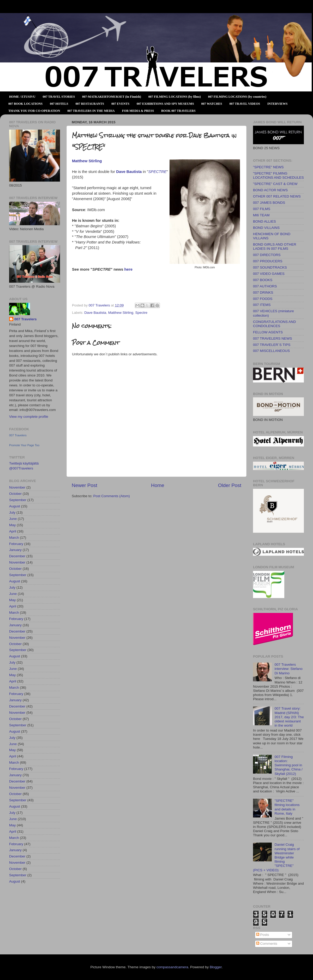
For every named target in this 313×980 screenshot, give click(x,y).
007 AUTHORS (265, 286)
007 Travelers (26, 319)
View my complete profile (29, 417)
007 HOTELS (59, 104)
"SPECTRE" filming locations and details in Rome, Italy (287, 807)
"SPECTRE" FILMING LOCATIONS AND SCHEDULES (278, 175)
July (12, 512)
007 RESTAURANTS (90, 104)
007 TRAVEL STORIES (59, 97)
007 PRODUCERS (268, 261)
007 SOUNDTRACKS (270, 267)
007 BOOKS (263, 280)
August (15, 506)
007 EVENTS (120, 104)
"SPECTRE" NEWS (268, 167)
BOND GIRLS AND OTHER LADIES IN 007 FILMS (275, 247)
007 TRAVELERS (2, 19)
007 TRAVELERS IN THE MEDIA (91, 111)
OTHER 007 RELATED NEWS (277, 196)
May (13, 525)
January (15, 550)
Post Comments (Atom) (112, 496)
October (15, 494)
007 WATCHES (212, 104)
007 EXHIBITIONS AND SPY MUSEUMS (165, 104)
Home (158, 485)
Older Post (230, 485)
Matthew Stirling (121, 313)
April (13, 531)
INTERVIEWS (278, 104)
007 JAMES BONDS (269, 203)
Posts (263, 935)
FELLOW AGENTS (268, 332)
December (17, 556)
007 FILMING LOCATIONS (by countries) (237, 97)
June (13, 519)
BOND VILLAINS (266, 228)
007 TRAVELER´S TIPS (272, 345)
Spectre (141, 313)
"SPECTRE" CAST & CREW (275, 184)
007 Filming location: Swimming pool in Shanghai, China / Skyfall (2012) (288, 765)
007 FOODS (263, 299)
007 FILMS (262, 209)
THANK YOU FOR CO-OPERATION (34, 111)
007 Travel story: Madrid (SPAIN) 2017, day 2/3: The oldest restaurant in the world (289, 717)
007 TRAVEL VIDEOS (245, 104)
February (16, 544)
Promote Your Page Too (24, 445)
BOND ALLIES (264, 221)
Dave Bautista (129, 172)
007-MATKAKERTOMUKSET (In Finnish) (112, 97)
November (17, 487)
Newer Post (85, 485)
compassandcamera (172, 967)
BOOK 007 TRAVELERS (178, 111)
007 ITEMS (262, 305)
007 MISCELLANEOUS (271, 351)
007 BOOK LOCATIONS (25, 104)
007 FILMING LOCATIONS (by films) (175, 97)
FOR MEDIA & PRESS (138, 111)
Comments (267, 944)
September (18, 500)
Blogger (216, 967)
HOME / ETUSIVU (22, 97)
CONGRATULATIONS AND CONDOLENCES (275, 324)
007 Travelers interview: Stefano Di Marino (288, 669)
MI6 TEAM (261, 215)
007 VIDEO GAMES (269, 274)
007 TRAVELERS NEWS (273, 338)
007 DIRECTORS (267, 255)
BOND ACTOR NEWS (270, 190)
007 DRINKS (263, 292)
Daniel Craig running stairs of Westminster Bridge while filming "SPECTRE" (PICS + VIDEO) (276, 857)
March (14, 538)
